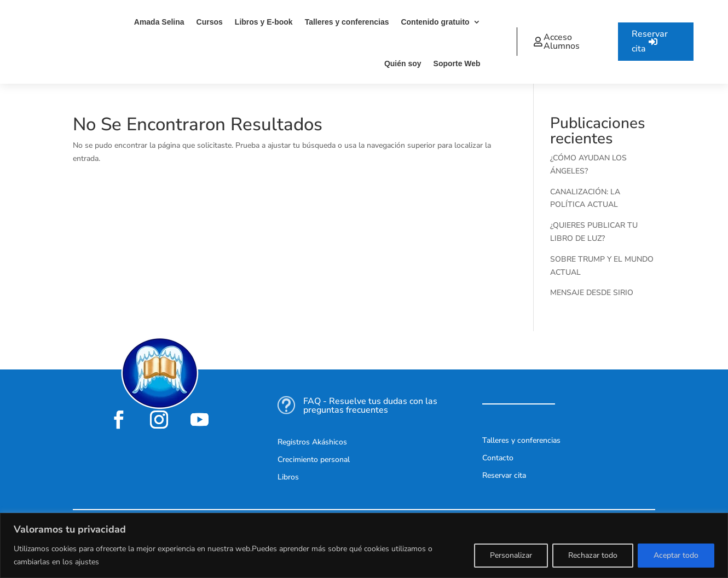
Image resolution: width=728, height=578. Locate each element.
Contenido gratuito (435, 22)
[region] (364, 545)
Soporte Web (457, 63)
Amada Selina (159, 22)
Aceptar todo (676, 555)
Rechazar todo (593, 555)
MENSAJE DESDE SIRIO (592, 293)
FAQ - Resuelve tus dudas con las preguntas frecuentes (370, 406)
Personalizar (511, 555)
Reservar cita (650, 41)
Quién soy (403, 63)
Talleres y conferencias (347, 22)
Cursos (210, 22)
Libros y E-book (264, 22)
